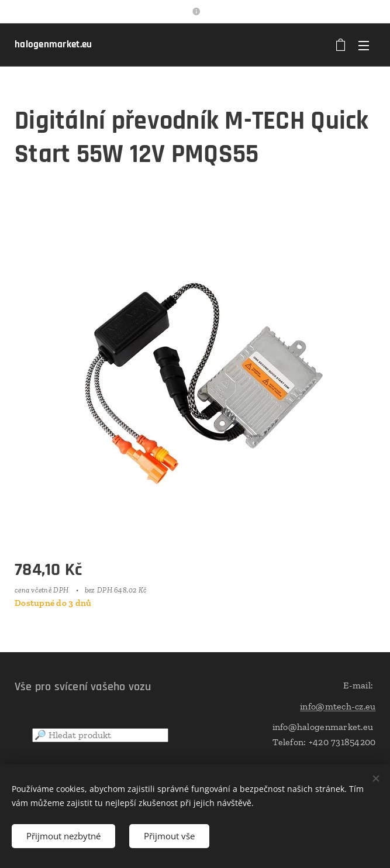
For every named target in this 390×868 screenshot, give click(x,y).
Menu (364, 46)
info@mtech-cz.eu (338, 706)
